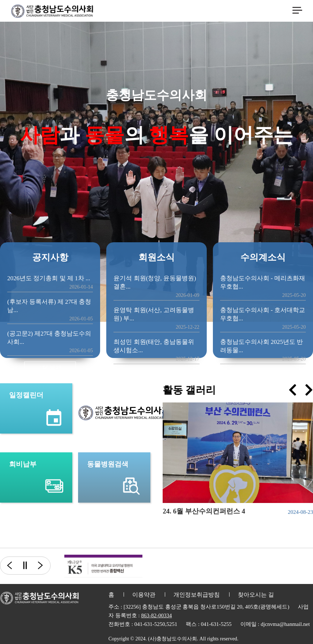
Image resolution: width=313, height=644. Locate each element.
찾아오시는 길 (256, 595)
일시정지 (25, 566)
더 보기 (50, 368)
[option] (103, 566)
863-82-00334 (156, 615)
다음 (44, 566)
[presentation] (293, 390)
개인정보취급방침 (197, 595)
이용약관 (144, 595)
